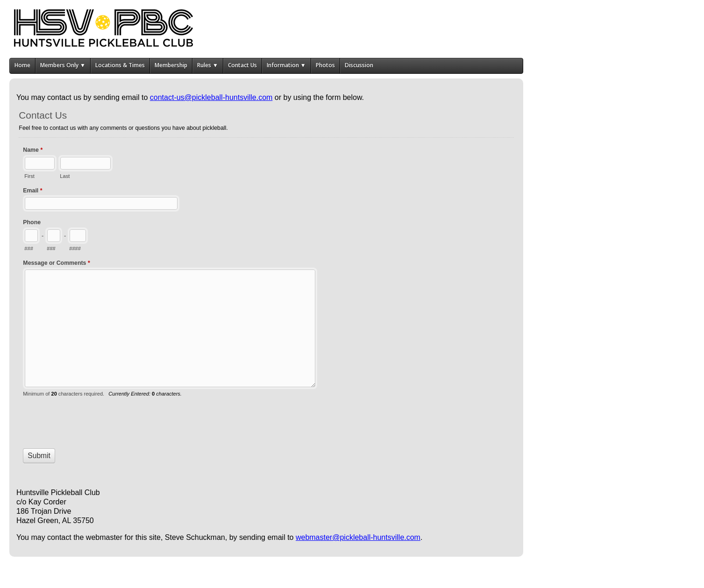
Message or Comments (56, 264)
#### (75, 248)
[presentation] (94, 419)
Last (65, 176)
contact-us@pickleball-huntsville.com (211, 97)
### (28, 248)
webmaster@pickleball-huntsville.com (358, 537)
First (29, 176)
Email (32, 191)
